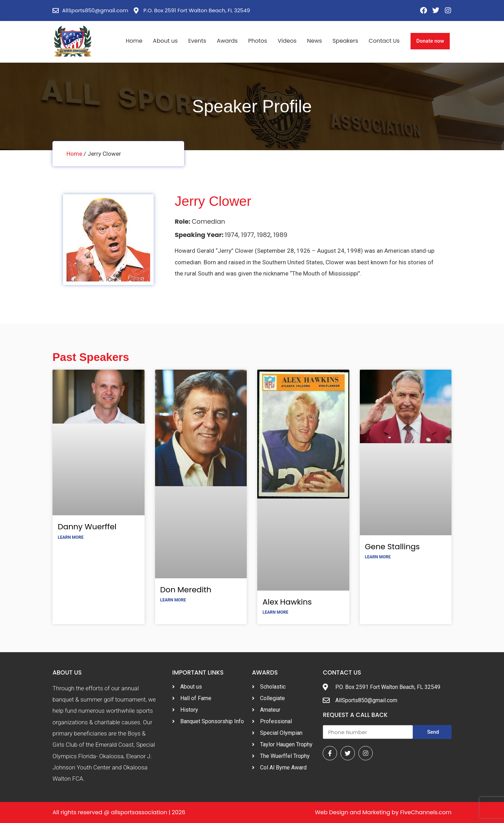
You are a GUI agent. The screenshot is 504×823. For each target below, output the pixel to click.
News (314, 41)
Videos (287, 41)
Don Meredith (186, 590)
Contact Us (384, 41)
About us (165, 41)
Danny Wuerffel (87, 527)
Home (134, 41)
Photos (258, 41)
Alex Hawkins (287, 602)
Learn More (71, 537)
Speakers (345, 41)
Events (197, 41)
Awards (227, 41)
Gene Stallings (393, 547)
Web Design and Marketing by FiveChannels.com (383, 812)
